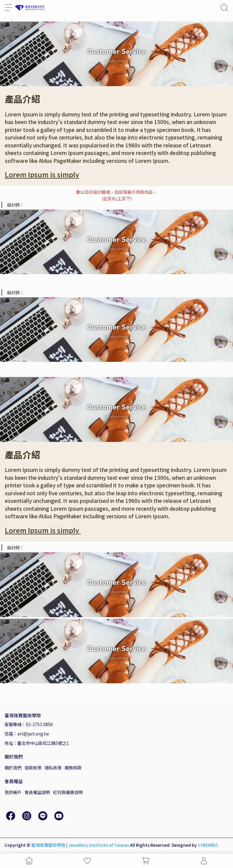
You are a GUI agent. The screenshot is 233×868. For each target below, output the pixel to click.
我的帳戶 (13, 792)
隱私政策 (53, 768)
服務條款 (73, 768)
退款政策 (33, 768)
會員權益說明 (37, 792)
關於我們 (13, 768)
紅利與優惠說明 (68, 792)
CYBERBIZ (208, 845)
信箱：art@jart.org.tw (27, 734)
